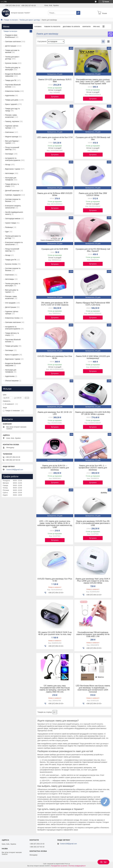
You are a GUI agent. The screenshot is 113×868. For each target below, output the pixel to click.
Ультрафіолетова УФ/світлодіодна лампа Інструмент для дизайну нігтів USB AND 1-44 (93, 634)
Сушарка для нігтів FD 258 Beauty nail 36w (93, 138)
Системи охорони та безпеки (13, 200)
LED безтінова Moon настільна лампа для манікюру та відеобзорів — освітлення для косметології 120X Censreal (93, 689)
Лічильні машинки (12, 381)
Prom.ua (67, 864)
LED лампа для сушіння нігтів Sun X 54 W (55, 138)
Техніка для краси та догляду (13, 237)
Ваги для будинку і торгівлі (12, 142)
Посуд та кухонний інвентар (12, 148)
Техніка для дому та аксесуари (13, 69)
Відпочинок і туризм (13, 169)
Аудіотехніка (10, 96)
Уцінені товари (11, 223)
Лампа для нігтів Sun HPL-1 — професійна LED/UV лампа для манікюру (93, 468)
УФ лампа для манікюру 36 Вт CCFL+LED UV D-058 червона (55, 304)
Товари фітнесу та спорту (12, 185)
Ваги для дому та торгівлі (12, 291)
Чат (103, 862)
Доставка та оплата (71, 27)
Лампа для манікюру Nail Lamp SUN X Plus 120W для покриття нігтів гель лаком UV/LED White (93, 581)
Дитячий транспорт (12, 191)
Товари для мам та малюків (12, 51)
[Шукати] (78, 13)
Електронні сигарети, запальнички (13, 207)
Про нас (96, 27)
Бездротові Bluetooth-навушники (13, 75)
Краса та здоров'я (12, 355)
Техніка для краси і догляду (30, 20)
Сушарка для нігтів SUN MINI (55, 249)
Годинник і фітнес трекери (12, 127)
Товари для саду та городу (12, 110)
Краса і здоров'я (11, 104)
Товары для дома (12, 100)
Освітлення (9, 132)
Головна (38, 27)
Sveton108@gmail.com (15, 470)
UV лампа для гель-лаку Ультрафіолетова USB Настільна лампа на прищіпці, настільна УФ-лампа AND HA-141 (55, 689)
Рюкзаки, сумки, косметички (11, 116)
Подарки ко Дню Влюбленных (11, 36)
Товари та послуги (11, 20)
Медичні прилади (12, 137)
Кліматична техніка (12, 91)
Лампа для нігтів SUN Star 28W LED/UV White (93, 194)
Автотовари (10, 173)
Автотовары (10, 279)
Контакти (87, 27)
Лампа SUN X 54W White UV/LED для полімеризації (93, 357)
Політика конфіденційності (77, 866)
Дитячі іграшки (11, 46)
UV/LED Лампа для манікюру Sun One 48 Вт (55, 357)
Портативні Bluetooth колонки (13, 86)
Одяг (7, 232)
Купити (56, 97)
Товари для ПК (11, 80)
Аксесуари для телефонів (11, 179)
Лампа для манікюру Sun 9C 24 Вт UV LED (55, 413)
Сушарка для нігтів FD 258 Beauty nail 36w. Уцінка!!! (93, 250)
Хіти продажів (10, 303)
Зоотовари (9, 154)
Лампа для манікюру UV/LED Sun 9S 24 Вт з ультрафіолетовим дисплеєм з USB (93, 523)
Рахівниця (9, 227)
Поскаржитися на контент (59, 866)
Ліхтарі (8, 165)
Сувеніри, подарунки (13, 195)
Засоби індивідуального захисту (14, 213)
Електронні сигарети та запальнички (14, 243)
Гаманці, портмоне (12, 121)
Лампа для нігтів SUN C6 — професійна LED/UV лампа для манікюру (55, 468)
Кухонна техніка (11, 63)
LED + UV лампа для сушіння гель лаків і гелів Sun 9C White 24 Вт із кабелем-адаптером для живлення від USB (55, 524)
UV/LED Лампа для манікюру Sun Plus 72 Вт (55, 580)
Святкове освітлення (13, 42)
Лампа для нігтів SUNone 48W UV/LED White (55, 194)
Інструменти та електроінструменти (13, 159)
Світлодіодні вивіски (13, 219)
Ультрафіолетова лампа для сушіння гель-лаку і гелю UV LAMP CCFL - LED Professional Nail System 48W (93, 82)
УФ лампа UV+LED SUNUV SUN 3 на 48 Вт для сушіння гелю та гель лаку (55, 633)
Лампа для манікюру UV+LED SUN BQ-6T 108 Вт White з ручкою (93, 413)
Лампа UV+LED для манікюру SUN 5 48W (55, 81)
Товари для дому (12, 346)
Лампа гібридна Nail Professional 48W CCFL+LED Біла (93, 304)
